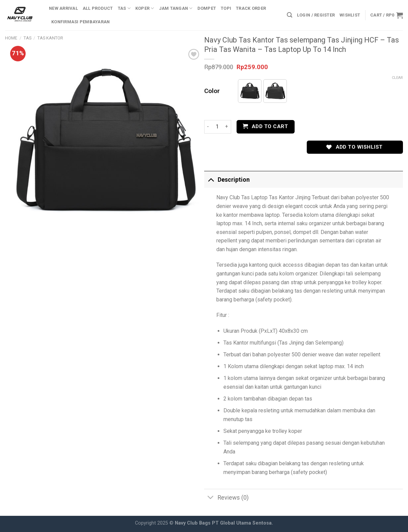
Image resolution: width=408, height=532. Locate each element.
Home (11, 38)
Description (227, 180)
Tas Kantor (50, 38)
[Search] (290, 15)
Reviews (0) (226, 498)
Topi (226, 8)
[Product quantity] (217, 127)
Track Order (251, 8)
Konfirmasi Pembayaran (80, 22)
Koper (145, 8)
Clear (397, 78)
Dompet (207, 8)
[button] (250, 91)
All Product (98, 8)
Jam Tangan (176, 8)
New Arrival (63, 8)
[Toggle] (211, 180)
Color (212, 91)
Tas (124, 8)
